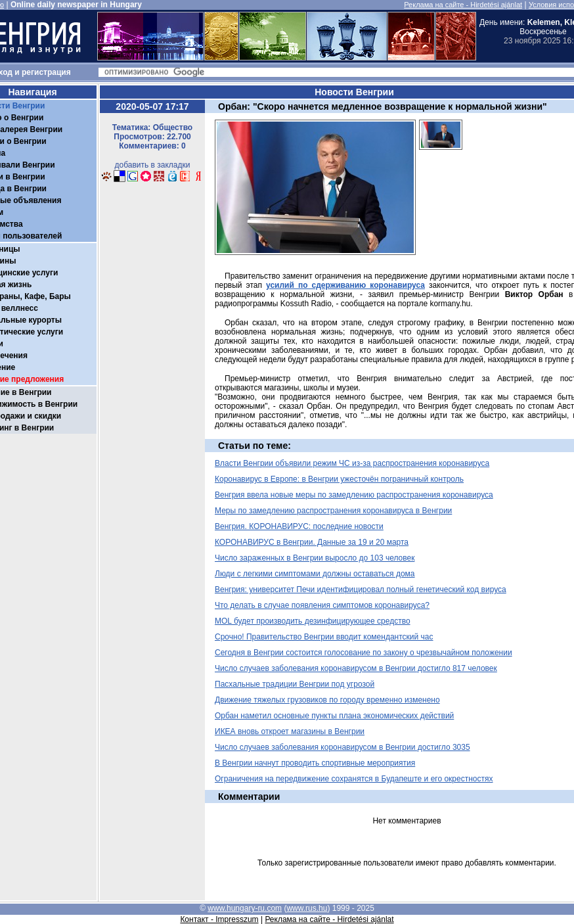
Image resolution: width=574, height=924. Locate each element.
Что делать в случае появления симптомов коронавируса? (322, 605)
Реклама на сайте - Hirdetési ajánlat (463, 5)
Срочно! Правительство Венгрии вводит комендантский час (324, 637)
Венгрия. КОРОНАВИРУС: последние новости (299, 526)
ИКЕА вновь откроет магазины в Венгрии (290, 731)
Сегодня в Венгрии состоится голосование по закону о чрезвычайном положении (364, 653)
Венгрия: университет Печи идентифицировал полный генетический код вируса (361, 589)
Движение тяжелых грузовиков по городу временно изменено (327, 700)
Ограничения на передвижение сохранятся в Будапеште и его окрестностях (354, 779)
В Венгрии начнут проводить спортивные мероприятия (315, 763)
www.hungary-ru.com (245, 908)
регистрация (46, 72)
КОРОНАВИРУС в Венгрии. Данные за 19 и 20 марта (312, 542)
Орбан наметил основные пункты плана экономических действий (334, 716)
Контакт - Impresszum (219, 919)
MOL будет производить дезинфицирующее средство (313, 621)
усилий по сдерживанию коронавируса (345, 285)
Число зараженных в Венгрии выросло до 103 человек (315, 558)
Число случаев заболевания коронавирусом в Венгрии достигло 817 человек (356, 668)
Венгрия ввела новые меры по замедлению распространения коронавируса (354, 495)
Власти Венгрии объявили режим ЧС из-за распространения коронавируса (352, 463)
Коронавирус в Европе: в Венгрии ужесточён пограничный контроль (339, 479)
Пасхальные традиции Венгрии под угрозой (295, 684)
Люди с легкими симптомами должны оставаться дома (315, 574)
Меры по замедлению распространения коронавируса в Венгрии (333, 511)
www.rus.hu (307, 908)
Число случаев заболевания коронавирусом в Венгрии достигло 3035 (342, 747)
